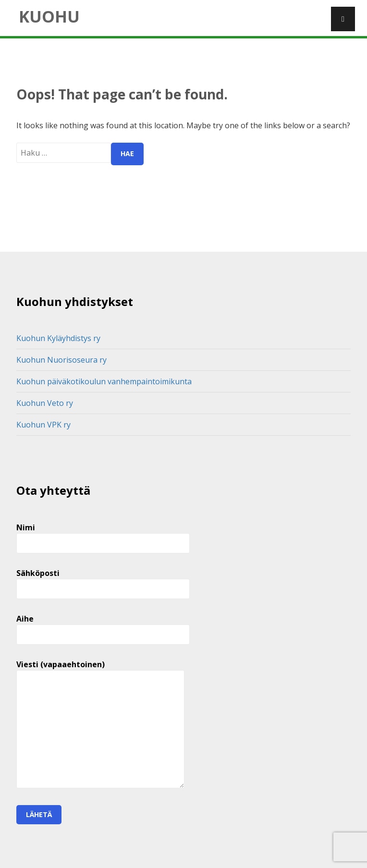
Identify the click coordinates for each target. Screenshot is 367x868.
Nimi (103, 535)
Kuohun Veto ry (45, 403)
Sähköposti (103, 581)
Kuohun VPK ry (43, 425)
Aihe (103, 627)
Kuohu (49, 16)
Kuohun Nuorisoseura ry (61, 360)
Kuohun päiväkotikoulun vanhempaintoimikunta (104, 381)
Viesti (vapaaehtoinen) (100, 725)
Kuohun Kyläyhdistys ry (58, 338)
